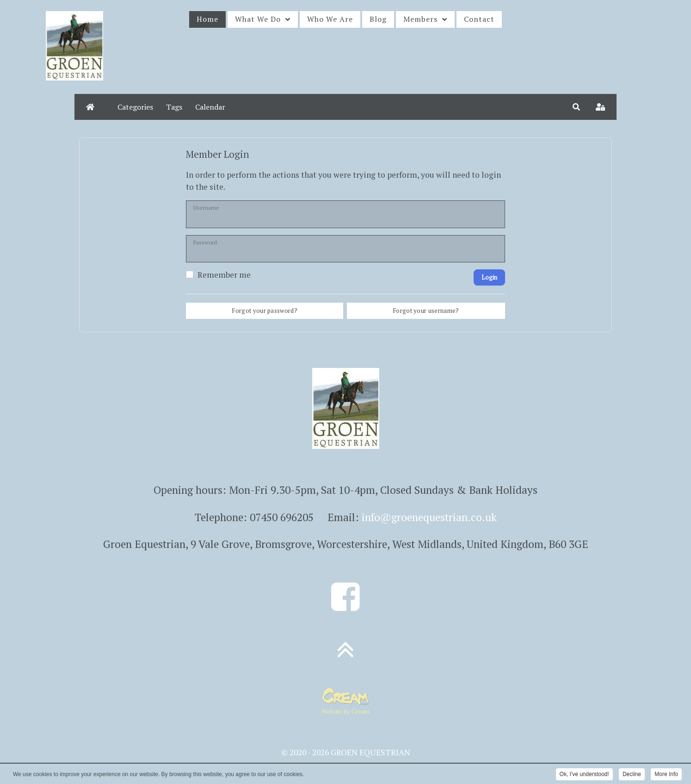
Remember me (224, 275)
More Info (666, 775)
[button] (576, 107)
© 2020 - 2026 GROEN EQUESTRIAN (346, 752)
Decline (632, 775)
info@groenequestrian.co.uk (429, 517)
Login (489, 277)
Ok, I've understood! (584, 775)
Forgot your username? (426, 311)
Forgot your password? (265, 311)
